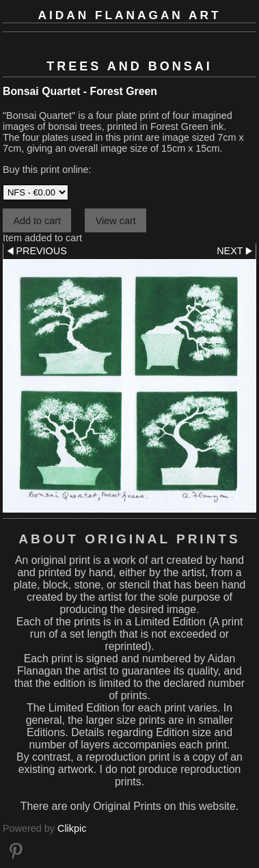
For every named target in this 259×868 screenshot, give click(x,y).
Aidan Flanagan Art (130, 15)
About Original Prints (129, 539)
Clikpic (72, 828)
